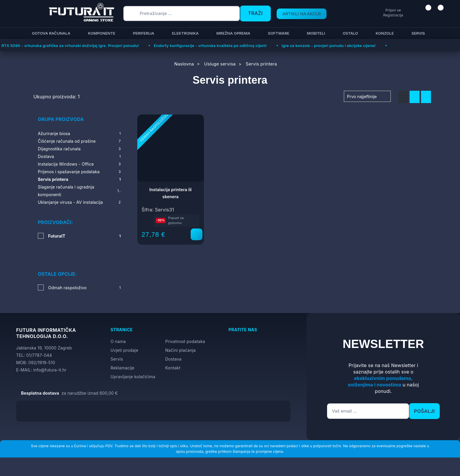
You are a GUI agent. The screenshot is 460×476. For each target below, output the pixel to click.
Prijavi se (371, 10)
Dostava (79, 157)
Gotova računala (50, 33)
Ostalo (349, 33)
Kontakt (173, 351)
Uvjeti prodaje (125, 333)
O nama (118, 324)
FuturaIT (84, 236)
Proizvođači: (55, 222)
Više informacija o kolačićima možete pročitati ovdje (116, 445)
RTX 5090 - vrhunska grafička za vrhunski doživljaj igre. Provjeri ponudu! (70, 46)
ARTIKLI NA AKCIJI (296, 14)
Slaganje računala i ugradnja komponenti (79, 191)
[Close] (99, 456)
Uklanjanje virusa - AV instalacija (79, 202)
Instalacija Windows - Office (79, 164)
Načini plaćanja (180, 333)
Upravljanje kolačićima (133, 360)
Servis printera (79, 179)
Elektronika (184, 33)
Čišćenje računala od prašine (79, 141)
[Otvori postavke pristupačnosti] (453, 245)
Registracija (371, 15)
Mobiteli (315, 33)
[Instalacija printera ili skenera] (197, 234)
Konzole (384, 33)
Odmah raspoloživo (84, 271)
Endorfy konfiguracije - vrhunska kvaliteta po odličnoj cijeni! (210, 46)
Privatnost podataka (185, 324)
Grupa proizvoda (61, 119)
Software (278, 33)
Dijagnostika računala (79, 149)
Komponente (101, 33)
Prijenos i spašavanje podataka (79, 172)
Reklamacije (122, 351)
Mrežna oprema (232, 33)
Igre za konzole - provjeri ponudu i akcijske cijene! (329, 46)
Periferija (143, 33)
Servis (417, 33)
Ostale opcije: (57, 257)
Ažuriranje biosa (79, 134)
